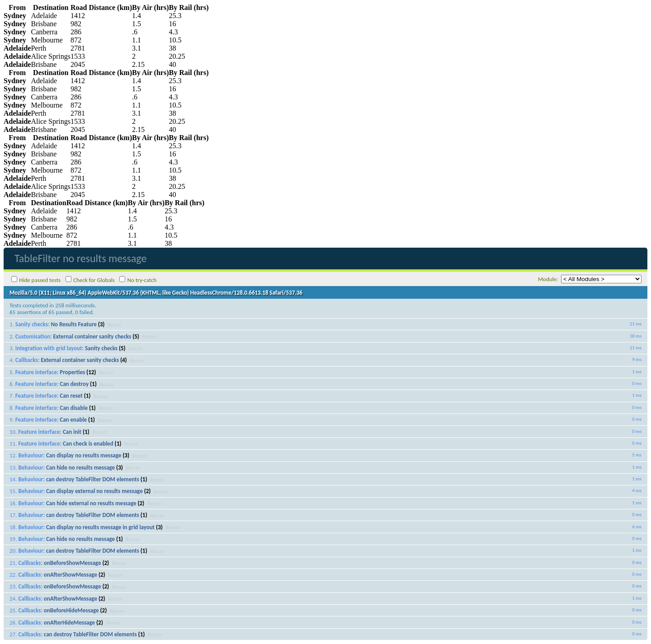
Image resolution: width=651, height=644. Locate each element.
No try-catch (142, 280)
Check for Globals (94, 280)
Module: (548, 279)
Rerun (115, 324)
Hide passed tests (40, 280)
